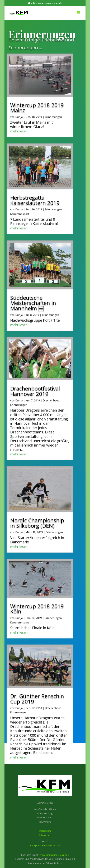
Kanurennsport (20, 208)
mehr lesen (19, 125)
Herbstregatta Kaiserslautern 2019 (35, 194)
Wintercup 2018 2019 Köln (37, 603)
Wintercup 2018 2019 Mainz (37, 102)
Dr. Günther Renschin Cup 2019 (37, 693)
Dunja (19, 111)
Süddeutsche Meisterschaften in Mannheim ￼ (33, 297)
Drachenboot (51, 394)
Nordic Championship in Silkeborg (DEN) (37, 517)
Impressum (45, 831)
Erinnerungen (53, 111)
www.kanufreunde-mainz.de (54, 855)
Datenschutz (45, 835)
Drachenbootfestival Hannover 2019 (35, 385)
